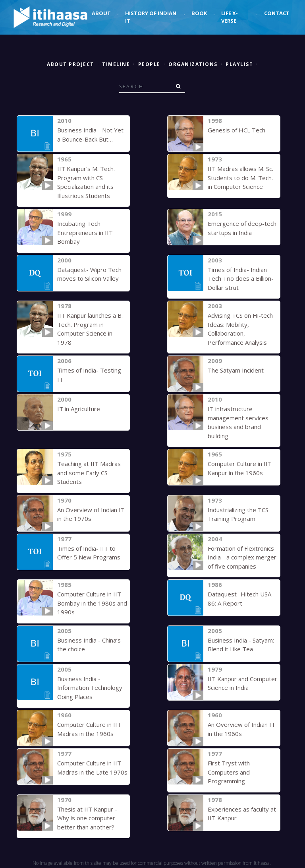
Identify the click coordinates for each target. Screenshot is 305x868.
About (101, 13)
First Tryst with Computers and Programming (229, 772)
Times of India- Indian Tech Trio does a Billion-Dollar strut (241, 279)
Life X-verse (230, 17)
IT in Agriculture (79, 409)
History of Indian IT (151, 17)
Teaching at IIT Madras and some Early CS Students (89, 473)
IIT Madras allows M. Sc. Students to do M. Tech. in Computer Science (240, 178)
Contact (277, 13)
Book (199, 13)
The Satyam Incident (236, 370)
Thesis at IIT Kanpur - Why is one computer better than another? (87, 818)
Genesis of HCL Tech (236, 130)
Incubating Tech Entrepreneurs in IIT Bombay (85, 232)
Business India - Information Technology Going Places (90, 688)
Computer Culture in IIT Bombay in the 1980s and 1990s (92, 603)
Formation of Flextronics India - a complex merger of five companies (242, 557)
